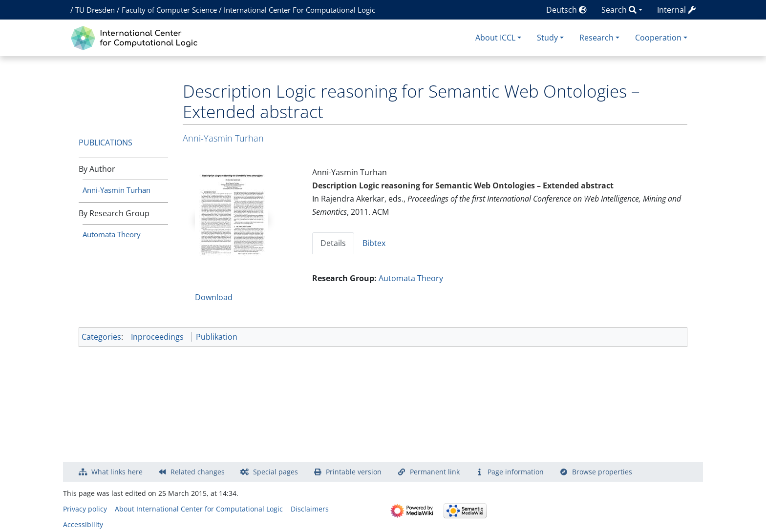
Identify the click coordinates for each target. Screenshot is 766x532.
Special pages (276, 472)
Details (333, 243)
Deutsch (566, 10)
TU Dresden (95, 10)
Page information (516, 472)
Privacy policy (85, 509)
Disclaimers (310, 509)
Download (214, 297)
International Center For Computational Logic (299, 10)
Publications (106, 143)
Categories (101, 337)
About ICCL (495, 38)
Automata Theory (112, 234)
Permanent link (435, 472)
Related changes (198, 472)
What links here (117, 472)
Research (596, 38)
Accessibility (83, 524)
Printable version (354, 472)
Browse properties (602, 472)
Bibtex (374, 243)
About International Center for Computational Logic (199, 509)
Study (547, 38)
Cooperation (658, 38)
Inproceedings (157, 337)
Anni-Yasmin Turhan (117, 190)
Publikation (217, 337)
